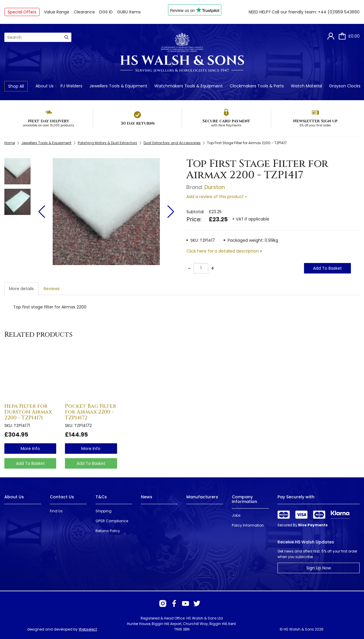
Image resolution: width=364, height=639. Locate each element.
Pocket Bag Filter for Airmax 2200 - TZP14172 (91, 412)
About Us (45, 86)
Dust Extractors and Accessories (172, 143)
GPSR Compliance (112, 521)
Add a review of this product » (217, 197)
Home (10, 143)
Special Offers (22, 12)
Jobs (236, 515)
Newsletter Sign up (315, 121)
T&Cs (101, 497)
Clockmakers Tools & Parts (257, 86)
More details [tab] (21, 289)
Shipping (104, 511)
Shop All (16, 86)
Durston (215, 187)
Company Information (244, 499)
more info (30, 449)
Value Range (57, 12)
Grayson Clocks (345, 86)
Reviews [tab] (52, 289)
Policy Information (248, 525)
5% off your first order (315, 125)
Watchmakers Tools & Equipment (189, 86)
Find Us (56, 511)
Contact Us (62, 497)
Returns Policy (108, 531)
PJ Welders (71, 86)
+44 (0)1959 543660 (339, 12)
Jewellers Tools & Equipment (118, 86)
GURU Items (129, 12)
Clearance (84, 12)
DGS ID (106, 12)
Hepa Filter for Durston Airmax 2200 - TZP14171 (28, 412)
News (147, 497)
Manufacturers (202, 497)
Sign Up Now (319, 568)
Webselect (88, 629)
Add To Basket (327, 268)
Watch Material (306, 86)
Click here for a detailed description (223, 251)
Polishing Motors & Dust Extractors (107, 143)
